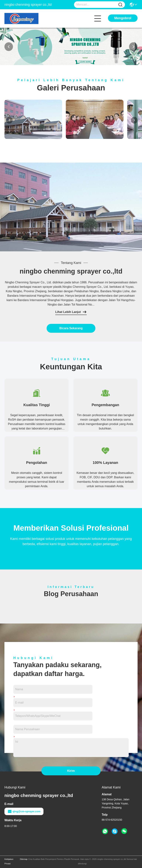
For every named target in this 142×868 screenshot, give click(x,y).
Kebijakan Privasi (9, 861)
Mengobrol (123, 18)
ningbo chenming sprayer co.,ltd (71, 271)
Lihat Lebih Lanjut (71, 312)
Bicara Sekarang (71, 328)
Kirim (71, 771)
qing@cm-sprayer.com (24, 811)
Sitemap (24, 859)
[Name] (120, 5)
